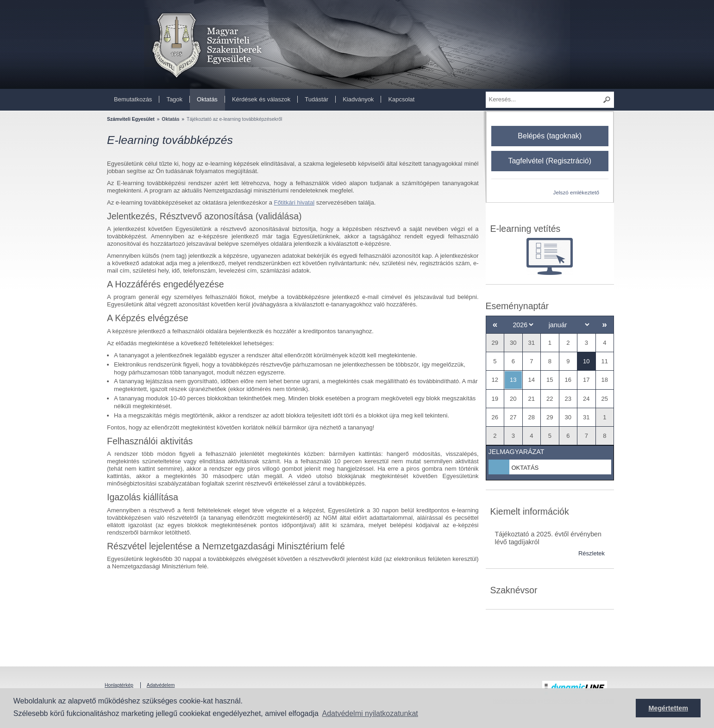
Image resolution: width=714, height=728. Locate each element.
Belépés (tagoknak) (550, 136)
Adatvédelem (161, 685)
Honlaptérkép (119, 685)
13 (513, 380)
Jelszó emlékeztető (576, 192)
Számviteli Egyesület (131, 119)
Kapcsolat (401, 99)
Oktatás (207, 99)
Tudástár (316, 99)
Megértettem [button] (668, 708)
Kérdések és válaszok (261, 99)
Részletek (592, 553)
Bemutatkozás (133, 99)
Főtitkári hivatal (294, 202)
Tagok (174, 99)
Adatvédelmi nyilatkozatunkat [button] (370, 713)
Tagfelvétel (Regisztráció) (550, 161)
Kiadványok (358, 99)
